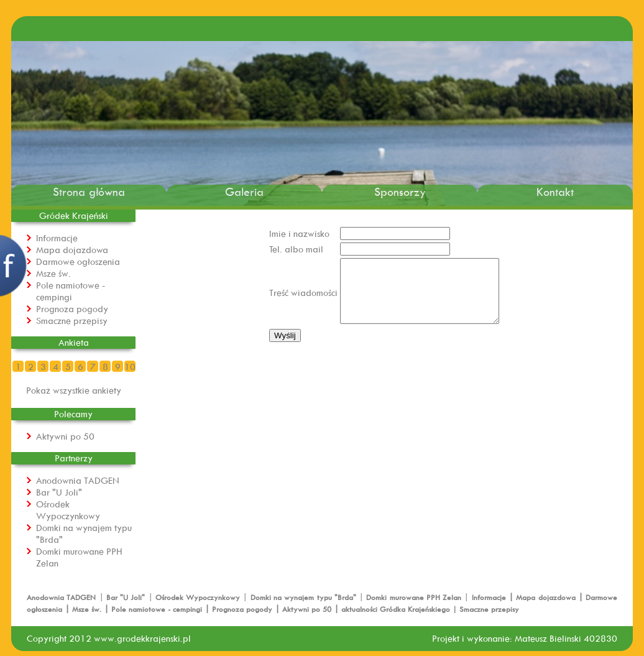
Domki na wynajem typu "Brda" (305, 597)
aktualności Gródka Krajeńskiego (396, 609)
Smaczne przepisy (72, 321)
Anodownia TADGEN (78, 480)
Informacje (57, 238)
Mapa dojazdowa (72, 250)
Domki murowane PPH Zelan (415, 597)
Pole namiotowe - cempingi (71, 291)
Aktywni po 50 (65, 436)
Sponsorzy (400, 192)
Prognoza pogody (72, 309)
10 (130, 367)
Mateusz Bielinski (548, 638)
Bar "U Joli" (59, 492)
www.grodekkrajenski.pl (142, 638)
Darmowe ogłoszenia (78, 261)
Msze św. (53, 273)
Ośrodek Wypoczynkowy (68, 510)
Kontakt (555, 192)
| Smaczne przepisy (485, 609)
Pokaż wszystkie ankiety (74, 390)
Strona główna (89, 192)
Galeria (244, 192)
